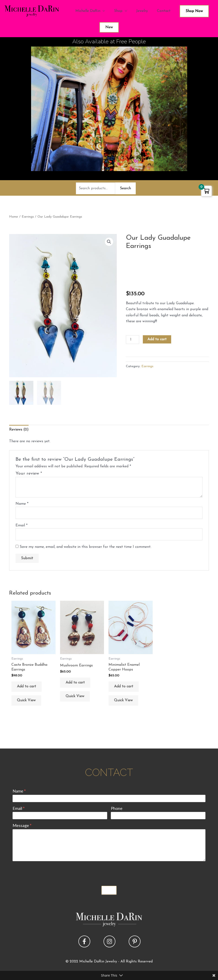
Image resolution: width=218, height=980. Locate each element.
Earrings (28, 217)
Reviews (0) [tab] (19, 430)
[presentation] (47, 872)
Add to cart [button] (27, 686)
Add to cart (157, 339)
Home (14, 217)
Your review (29, 474)
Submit (109, 890)
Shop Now (194, 11)
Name (22, 504)
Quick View (26, 700)
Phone (117, 808)
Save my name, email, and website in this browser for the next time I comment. (85, 547)
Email (21, 525)
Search (125, 188)
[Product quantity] (133, 340)
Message (22, 825)
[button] (109, 242)
